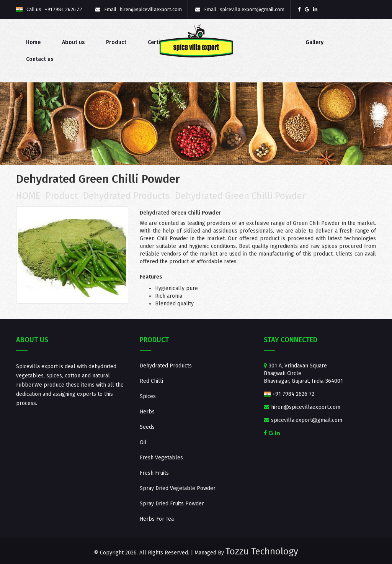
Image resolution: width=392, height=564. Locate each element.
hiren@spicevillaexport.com (302, 407)
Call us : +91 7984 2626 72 (49, 9)
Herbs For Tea (157, 519)
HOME (28, 196)
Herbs (147, 412)
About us (73, 42)
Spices (148, 396)
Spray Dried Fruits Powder (172, 504)
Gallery (314, 42)
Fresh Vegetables (161, 458)
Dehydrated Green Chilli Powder (240, 196)
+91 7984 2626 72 (289, 394)
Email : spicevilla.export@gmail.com (240, 9)
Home (33, 42)
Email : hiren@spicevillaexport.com (139, 9)
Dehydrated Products (126, 196)
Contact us (40, 59)
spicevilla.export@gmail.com (303, 420)
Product (116, 42)
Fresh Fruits (154, 473)
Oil (143, 442)
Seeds (147, 427)
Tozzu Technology (262, 551)
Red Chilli (151, 381)
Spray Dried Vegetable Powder (178, 488)
